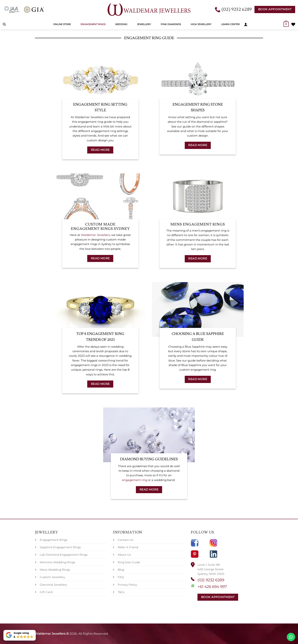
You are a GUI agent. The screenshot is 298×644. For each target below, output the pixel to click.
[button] (246, 24)
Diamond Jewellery (53, 585)
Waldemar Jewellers (95, 235)
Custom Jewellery (52, 577)
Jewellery (144, 24)
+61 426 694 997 (212, 587)
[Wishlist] (293, 24)
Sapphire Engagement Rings (60, 547)
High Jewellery (201, 24)
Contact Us (125, 540)
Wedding (121, 24)
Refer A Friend (128, 547)
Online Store (62, 24)
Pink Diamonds (171, 24)
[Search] (4, 24)
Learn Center (230, 24)
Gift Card (46, 592)
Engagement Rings (93, 24)
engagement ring (135, 480)
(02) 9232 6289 (211, 580)
